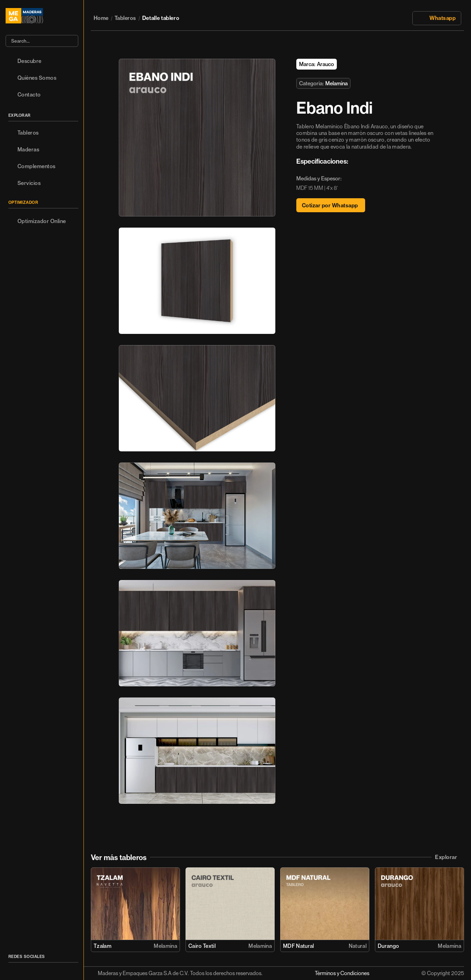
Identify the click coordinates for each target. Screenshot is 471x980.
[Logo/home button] (42, 16)
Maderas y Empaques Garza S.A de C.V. (143, 973)
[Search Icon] (42, 41)
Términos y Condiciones (342, 973)
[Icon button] (12, 969)
